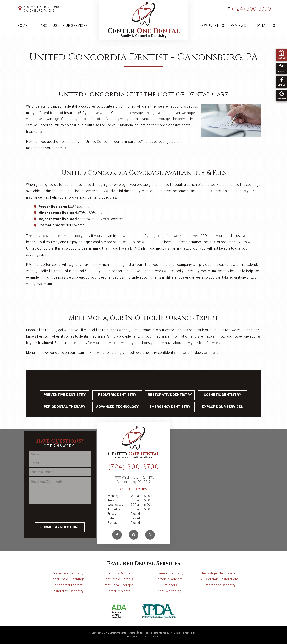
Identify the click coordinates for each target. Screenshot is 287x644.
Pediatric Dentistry (117, 395)
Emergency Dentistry (170, 407)
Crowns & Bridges (118, 574)
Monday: (113, 496)
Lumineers (169, 585)
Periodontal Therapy (65, 407)
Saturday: (114, 519)
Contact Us (265, 26)
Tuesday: (114, 501)
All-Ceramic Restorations (220, 579)
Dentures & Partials (118, 579)
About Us (49, 26)
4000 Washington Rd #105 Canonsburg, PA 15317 (42, 9)
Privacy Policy (189, 633)
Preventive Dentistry (65, 395)
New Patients (212, 26)
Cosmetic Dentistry (223, 395)
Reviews (238, 26)
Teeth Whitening (169, 591)
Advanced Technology (117, 407)
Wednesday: (116, 505)
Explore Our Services (222, 407)
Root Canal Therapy (118, 585)
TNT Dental (175, 633)
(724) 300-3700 (249, 9)
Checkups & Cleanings (67, 579)
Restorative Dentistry (170, 395)
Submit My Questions (60, 527)
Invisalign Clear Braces (219, 574)
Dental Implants (118, 591)
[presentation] (60, 513)
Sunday (113, 523)
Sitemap (133, 633)
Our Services (75, 26)
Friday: (112, 514)
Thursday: (114, 510)
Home (22, 26)
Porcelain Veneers (169, 579)
